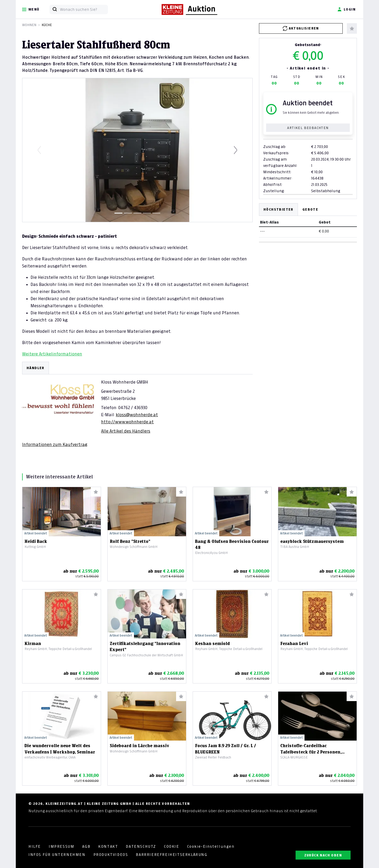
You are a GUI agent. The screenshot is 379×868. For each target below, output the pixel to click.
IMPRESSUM (61, 846)
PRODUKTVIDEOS (111, 855)
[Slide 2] (128, 213)
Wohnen (29, 25)
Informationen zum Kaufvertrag (55, 444)
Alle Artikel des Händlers (126, 431)
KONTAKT (108, 846)
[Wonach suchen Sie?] (84, 9)
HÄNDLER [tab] (36, 368)
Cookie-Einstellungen (211, 846)
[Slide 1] (118, 213)
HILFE (35, 846)
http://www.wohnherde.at (127, 422)
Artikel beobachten (308, 128)
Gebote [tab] (310, 209)
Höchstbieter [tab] (278, 209)
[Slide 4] (147, 213)
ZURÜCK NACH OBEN (323, 855)
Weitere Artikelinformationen (52, 354)
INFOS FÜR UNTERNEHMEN (57, 855)
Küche (47, 25)
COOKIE (172, 846)
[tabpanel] (137, 405)
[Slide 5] (156, 213)
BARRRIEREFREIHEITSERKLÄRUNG (171, 855)
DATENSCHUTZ (141, 846)
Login (346, 9)
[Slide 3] (137, 213)
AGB (86, 846)
